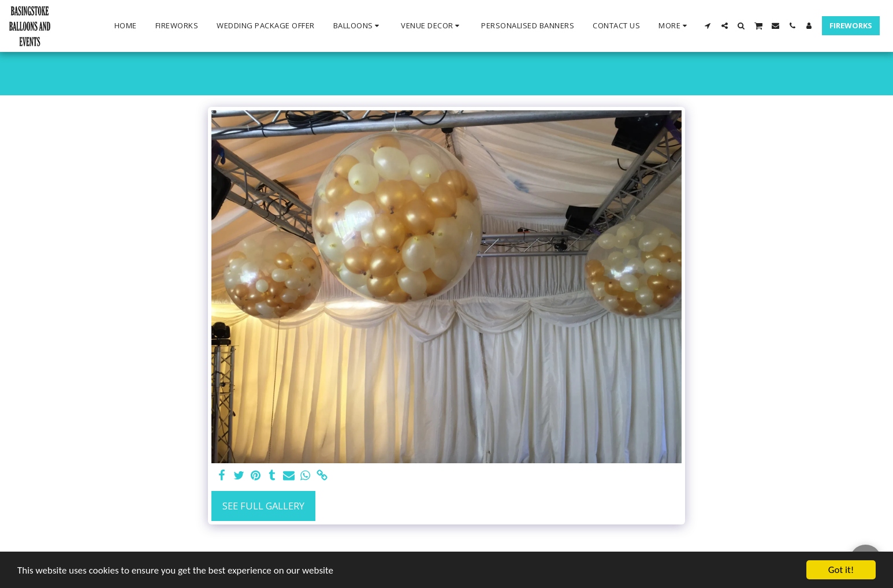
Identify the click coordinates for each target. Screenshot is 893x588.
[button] (358, 26)
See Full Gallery (263, 506)
